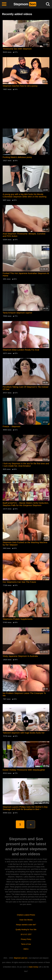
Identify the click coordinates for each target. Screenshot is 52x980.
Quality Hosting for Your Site (26, 930)
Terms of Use (26, 944)
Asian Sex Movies (26, 920)
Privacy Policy (26, 939)
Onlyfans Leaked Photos (26, 915)
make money (33, 967)
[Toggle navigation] (4, 4)
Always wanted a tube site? (26, 925)
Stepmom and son (20, 958)
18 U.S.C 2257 (26, 934)
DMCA (26, 949)
